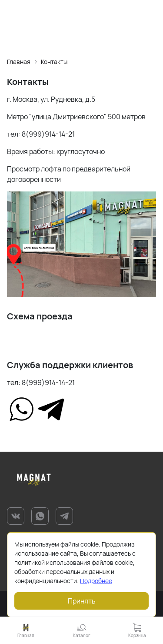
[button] (82, 630)
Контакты (54, 62)
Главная (19, 62)
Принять (82, 601)
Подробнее (96, 581)
